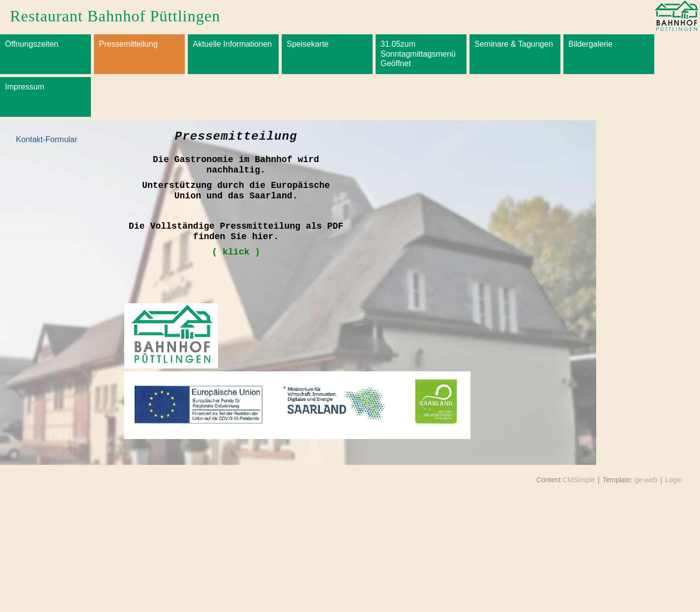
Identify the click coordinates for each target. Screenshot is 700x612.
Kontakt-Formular (47, 139)
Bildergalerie (590, 44)
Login (674, 480)
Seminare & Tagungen (514, 44)
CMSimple (579, 480)
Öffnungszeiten (32, 44)
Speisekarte (308, 44)
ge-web (646, 480)
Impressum (25, 87)
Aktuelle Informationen (232, 44)
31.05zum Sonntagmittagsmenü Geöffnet (418, 53)
